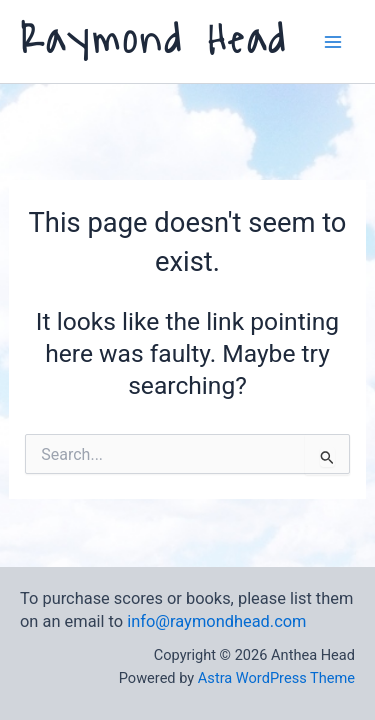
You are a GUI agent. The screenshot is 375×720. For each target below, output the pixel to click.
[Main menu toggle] (332, 41)
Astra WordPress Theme (276, 678)
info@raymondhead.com (216, 621)
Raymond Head (154, 40)
